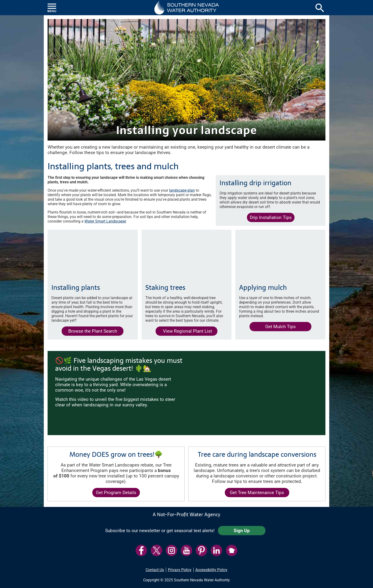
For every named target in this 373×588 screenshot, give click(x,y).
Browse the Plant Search (93, 331)
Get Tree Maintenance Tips (257, 493)
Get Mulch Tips (280, 327)
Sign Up (242, 531)
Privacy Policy (180, 570)
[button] (187, 8)
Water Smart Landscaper (105, 221)
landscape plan (182, 190)
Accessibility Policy (211, 570)
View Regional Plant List (184, 332)
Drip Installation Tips (271, 217)
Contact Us (155, 570)
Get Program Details (116, 493)
